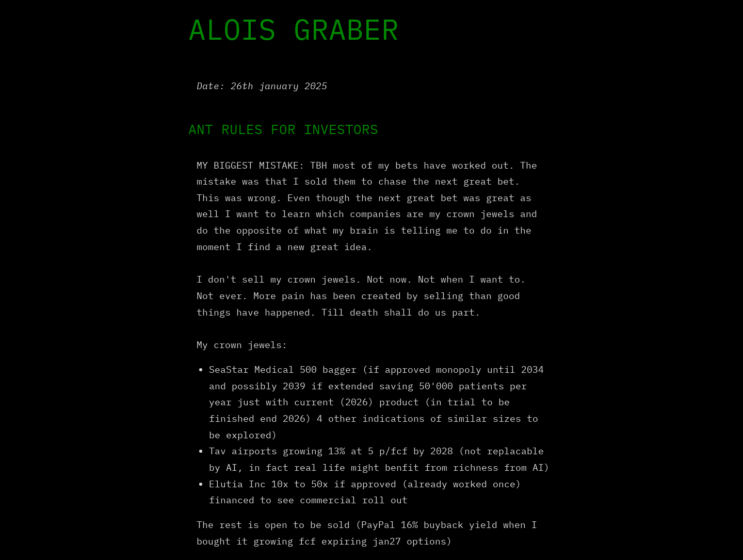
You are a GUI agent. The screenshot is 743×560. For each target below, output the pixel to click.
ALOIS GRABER (294, 29)
